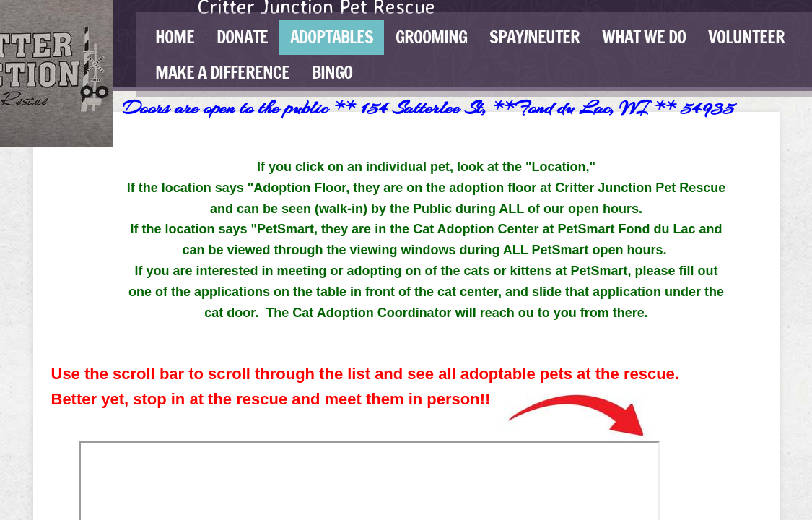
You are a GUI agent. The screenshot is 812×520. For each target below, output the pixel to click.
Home (175, 37)
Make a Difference (222, 72)
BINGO (332, 72)
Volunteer (746, 37)
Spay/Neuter (534, 37)
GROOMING (431, 37)
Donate (242, 37)
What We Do (644, 37)
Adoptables (332, 37)
